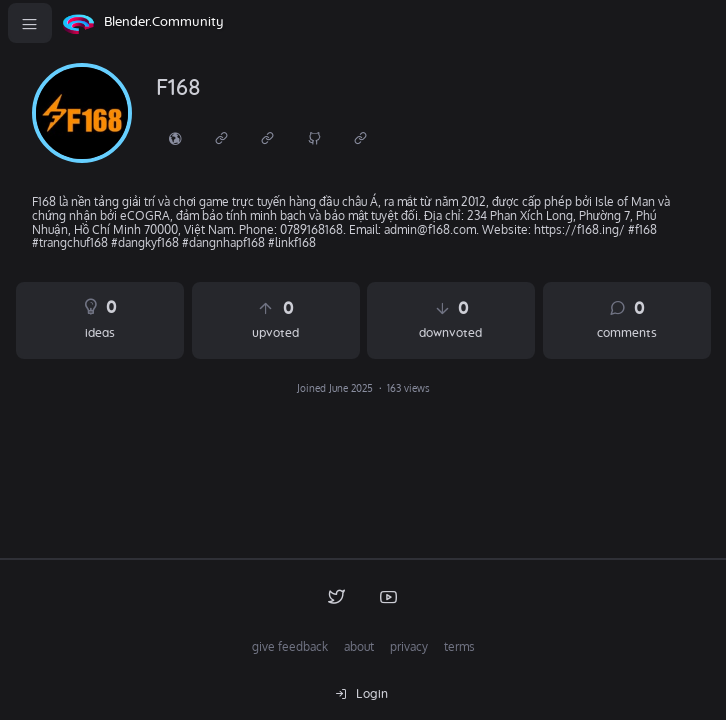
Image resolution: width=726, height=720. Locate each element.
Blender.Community (164, 22)
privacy (409, 646)
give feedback (290, 646)
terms (459, 646)
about (359, 646)
